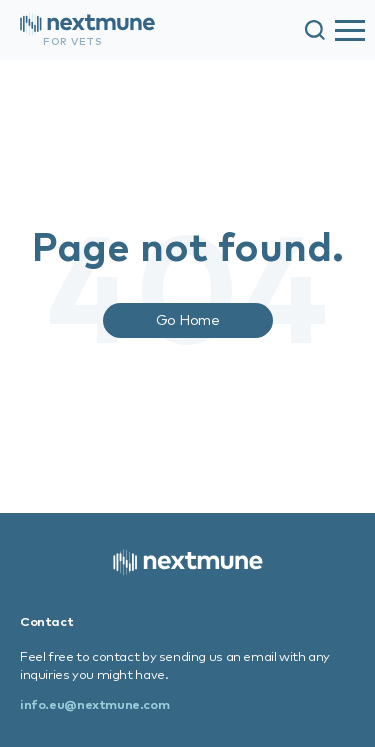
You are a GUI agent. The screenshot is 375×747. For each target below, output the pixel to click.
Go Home (188, 319)
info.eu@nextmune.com (94, 704)
